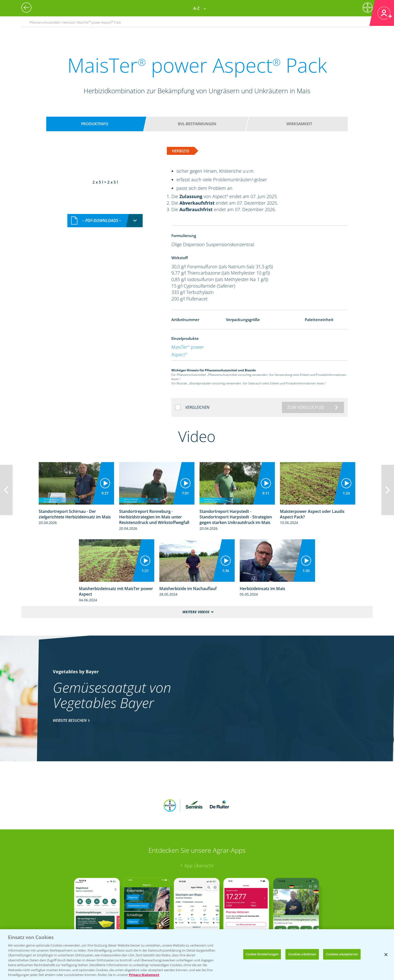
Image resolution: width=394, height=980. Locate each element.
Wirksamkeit (299, 124)
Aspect (179, 354)
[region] (197, 955)
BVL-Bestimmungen (197, 124)
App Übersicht (199, 833)
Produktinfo (95, 124)
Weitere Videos (196, 612)
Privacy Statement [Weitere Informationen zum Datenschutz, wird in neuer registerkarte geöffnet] (144, 975)
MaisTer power (188, 347)
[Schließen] (386, 955)
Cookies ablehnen (302, 954)
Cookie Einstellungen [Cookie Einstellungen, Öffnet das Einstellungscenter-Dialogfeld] (262, 954)
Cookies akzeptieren (342, 954)
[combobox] (105, 178)
